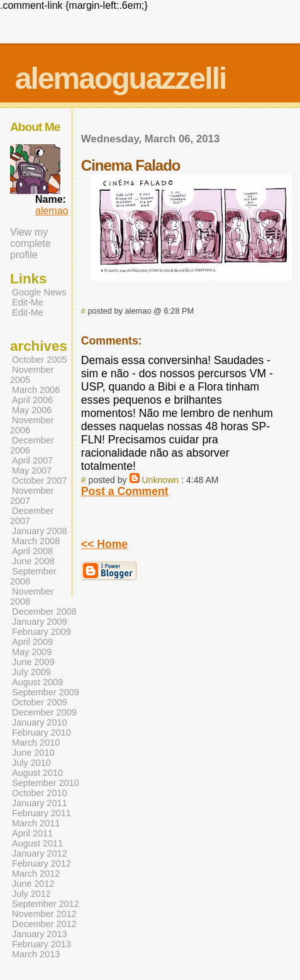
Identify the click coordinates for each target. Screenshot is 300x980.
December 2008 (44, 612)
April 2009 (32, 642)
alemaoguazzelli (120, 78)
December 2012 (44, 924)
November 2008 (32, 596)
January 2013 (40, 934)
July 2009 (31, 672)
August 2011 (37, 843)
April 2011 (32, 833)
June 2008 (33, 561)
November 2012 (44, 914)
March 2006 (36, 390)
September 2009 (46, 692)
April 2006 (32, 400)
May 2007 (32, 470)
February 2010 (42, 732)
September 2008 (33, 576)
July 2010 (31, 763)
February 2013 (42, 944)
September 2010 (46, 783)
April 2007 (32, 460)
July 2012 (31, 894)
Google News (39, 292)
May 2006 (32, 410)
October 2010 (40, 793)
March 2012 (36, 874)
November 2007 (32, 496)
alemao (52, 211)
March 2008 (36, 541)
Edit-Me (28, 302)
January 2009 (40, 622)
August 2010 (37, 773)
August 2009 (37, 682)
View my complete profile (31, 243)
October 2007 (40, 481)
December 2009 (44, 712)
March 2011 (36, 823)
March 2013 (36, 954)
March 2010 (36, 743)
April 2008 (32, 551)
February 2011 (42, 813)
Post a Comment (125, 491)
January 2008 (40, 531)
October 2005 (40, 360)
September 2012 (46, 904)
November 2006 (32, 425)
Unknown (160, 480)
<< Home (104, 544)
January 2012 (40, 853)
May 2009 (32, 652)
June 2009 (33, 662)
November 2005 (32, 375)
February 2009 (42, 632)
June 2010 (33, 753)
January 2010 (40, 722)
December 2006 (32, 445)
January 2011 (40, 803)
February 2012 (42, 863)
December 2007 (32, 516)
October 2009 (40, 702)
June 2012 (33, 884)
